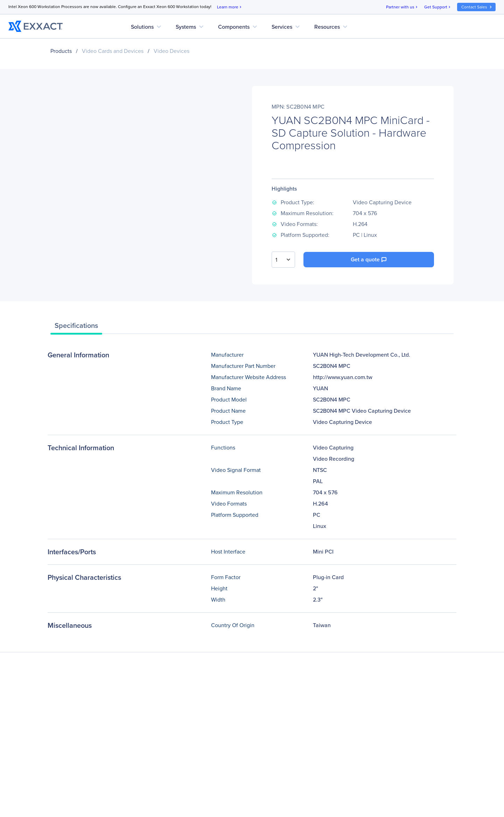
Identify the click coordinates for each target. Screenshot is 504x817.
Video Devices (171, 51)
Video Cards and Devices (113, 51)
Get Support (438, 7)
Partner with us (402, 7)
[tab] (76, 327)
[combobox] (283, 260)
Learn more (230, 7)
